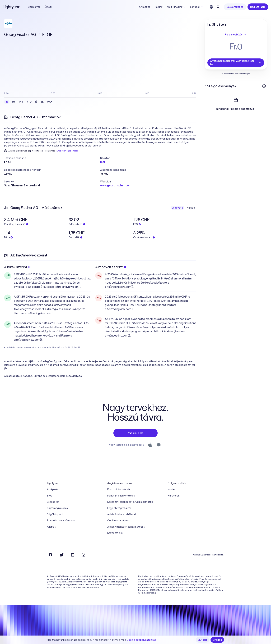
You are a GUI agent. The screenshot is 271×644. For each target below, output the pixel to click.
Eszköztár (53, 502)
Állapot (51, 527)
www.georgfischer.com (116, 185)
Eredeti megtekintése (67, 151)
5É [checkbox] (42, 102)
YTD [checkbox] (29, 102)
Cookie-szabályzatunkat (141, 640)
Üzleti (48, 7)
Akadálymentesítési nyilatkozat (126, 527)
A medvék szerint (111, 267)
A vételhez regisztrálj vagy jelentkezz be (236, 63)
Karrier (172, 489)
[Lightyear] (11, 7)
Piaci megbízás (236, 35)
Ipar (103, 162)
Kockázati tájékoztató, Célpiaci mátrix (130, 502)
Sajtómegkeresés (57, 508)
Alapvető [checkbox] (178, 208)
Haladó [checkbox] (191, 208)
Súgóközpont (55, 514)
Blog (50, 496)
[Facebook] (50, 555)
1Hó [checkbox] (21, 102)
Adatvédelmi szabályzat (122, 514)
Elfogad (217, 640)
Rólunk (159, 7)
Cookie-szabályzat (119, 521)
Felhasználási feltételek (121, 496)
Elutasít (202, 640)
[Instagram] (84, 555)
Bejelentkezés (235, 7)
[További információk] (264, 86)
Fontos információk (119, 489)
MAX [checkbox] (50, 102)
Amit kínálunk (176, 7)
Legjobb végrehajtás (119, 508)
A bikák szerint (17, 267)
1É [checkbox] (36, 102)
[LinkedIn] (73, 555)
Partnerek (174, 496)
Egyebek (197, 7)
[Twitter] (62, 555)
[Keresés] (218, 7)
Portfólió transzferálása (61, 521)
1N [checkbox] (7, 102)
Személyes (34, 7)
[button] (52, 158)
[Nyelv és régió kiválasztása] (211, 7)
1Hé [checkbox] (14, 102)
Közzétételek (115, 533)
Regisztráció (258, 7)
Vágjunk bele (135, 433)
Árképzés (145, 7)
